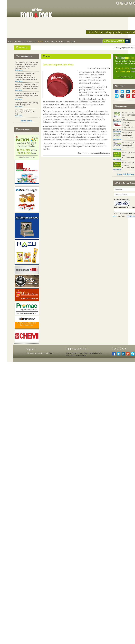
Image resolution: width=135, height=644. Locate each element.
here (115, 216)
